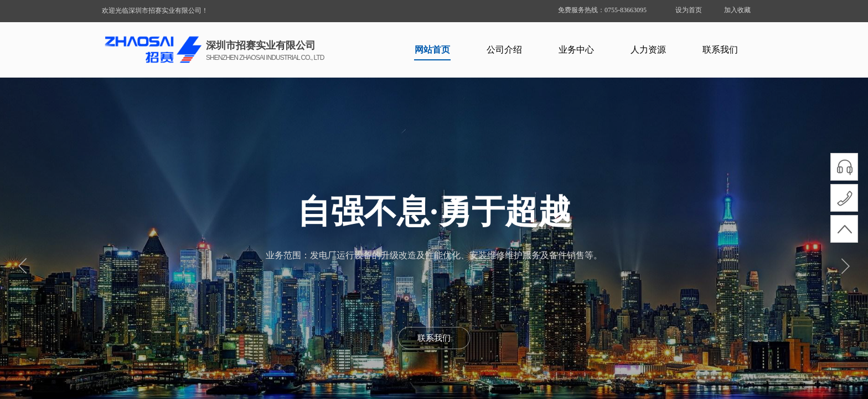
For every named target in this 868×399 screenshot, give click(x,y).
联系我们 (720, 50)
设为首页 (689, 10)
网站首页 (432, 50)
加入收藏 (737, 10)
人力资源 (648, 50)
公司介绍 (504, 50)
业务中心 (576, 50)
